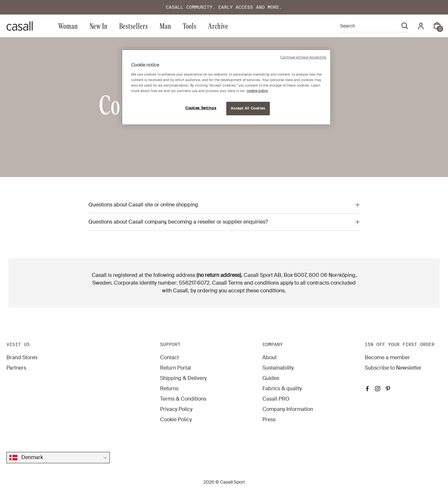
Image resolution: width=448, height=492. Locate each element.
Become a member (387, 357)
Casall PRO (276, 399)
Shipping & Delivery (183, 378)
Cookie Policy (176, 419)
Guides (271, 378)
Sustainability (278, 368)
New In (98, 26)
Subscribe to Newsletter (393, 368)
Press (269, 419)
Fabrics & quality (282, 388)
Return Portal (176, 368)
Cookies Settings (201, 108)
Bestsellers (133, 26)
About (270, 357)
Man (165, 26)
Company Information (288, 409)
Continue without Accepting (303, 57)
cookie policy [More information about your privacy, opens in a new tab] (257, 91)
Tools (189, 26)
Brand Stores (22, 357)
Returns (169, 388)
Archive (218, 26)
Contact (169, 357)
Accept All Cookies (248, 108)
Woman (68, 26)
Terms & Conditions (183, 399)
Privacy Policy (176, 409)
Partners (16, 368)
